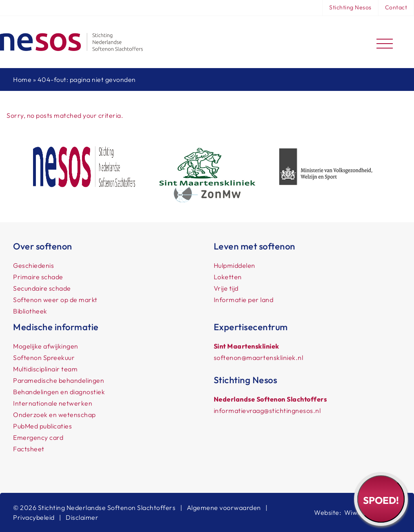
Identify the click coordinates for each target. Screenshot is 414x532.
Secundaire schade (42, 288)
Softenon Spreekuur (44, 358)
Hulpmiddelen (235, 265)
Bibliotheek (30, 311)
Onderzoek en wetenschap (54, 415)
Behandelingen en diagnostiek (59, 392)
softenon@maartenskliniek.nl (259, 358)
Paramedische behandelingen (59, 380)
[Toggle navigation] (385, 42)
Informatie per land (244, 300)
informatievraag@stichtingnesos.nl (267, 411)
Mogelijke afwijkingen (46, 346)
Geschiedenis (33, 265)
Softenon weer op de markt (55, 300)
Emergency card (38, 437)
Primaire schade (38, 277)
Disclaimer (82, 517)
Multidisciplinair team (45, 369)
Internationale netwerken (53, 403)
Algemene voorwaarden (224, 508)
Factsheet (29, 449)
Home (22, 79)
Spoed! (381, 500)
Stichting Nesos (350, 7)
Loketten (228, 277)
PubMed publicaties (42, 426)
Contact (396, 7)
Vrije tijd (226, 288)
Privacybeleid (34, 517)
